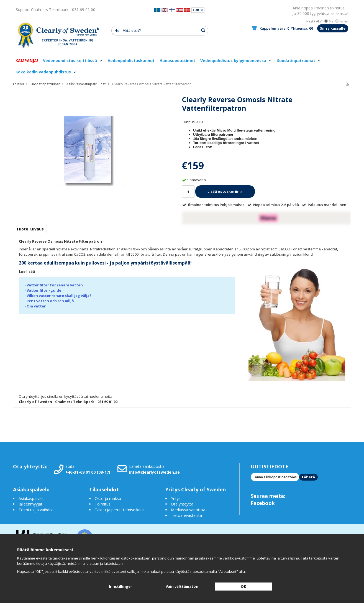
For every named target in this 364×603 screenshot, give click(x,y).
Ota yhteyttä (182, 504)
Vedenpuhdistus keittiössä (73, 61)
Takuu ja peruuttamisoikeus (120, 510)
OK (243, 586)
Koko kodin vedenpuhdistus (46, 72)
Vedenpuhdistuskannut (131, 61)
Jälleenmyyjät (30, 504)
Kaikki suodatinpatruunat (86, 84)
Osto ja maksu (108, 498)
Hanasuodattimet (177, 61)
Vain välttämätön (182, 586)
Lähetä (308, 477)
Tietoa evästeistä (186, 515)
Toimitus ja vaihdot (36, 510)
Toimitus (103, 504)
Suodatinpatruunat (299, 61)
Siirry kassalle (333, 28)
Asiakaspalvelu (32, 498)
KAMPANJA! (27, 61)
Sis (329, 21)
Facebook (263, 503)
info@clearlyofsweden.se (154, 472)
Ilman (342, 21)
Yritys (176, 498)
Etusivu (18, 84)
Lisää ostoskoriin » (225, 191)
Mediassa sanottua (188, 510)
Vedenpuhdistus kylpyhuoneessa (236, 61)
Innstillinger (121, 586)
